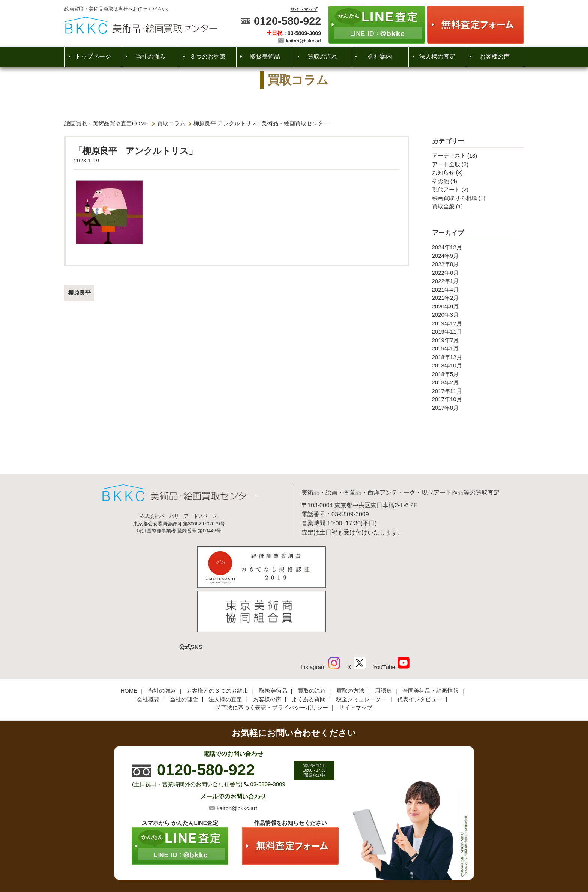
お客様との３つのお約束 (217, 641)
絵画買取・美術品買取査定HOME (107, 123)
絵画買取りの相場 (454, 198)
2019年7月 (445, 340)
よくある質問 (309, 649)
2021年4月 (445, 290)
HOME (129, 641)
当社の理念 (184, 649)
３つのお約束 (208, 56)
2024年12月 (447, 247)
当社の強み (150, 56)
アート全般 (446, 164)
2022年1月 (445, 281)
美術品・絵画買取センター (281, 863)
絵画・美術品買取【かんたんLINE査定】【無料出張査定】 (141, 25)
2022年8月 (445, 264)
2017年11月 (447, 391)
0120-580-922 (287, 21)
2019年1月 (445, 348)
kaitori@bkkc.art (304, 41)
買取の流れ (322, 56)
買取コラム (171, 123)
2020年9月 (445, 306)
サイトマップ (304, 9)
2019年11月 (447, 332)
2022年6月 (445, 273)
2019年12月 (447, 323)
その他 (440, 181)
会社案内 (380, 56)
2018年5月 (445, 374)
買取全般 (443, 206)
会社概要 (148, 649)
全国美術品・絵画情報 (430, 641)
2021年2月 (445, 298)
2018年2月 (445, 382)
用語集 (383, 641)
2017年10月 (447, 399)
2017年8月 (445, 408)
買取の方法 (350, 641)
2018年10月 (447, 365)
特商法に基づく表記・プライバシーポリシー (272, 658)
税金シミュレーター (361, 649)
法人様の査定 (437, 56)
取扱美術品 (265, 56)
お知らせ (443, 172)
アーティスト (449, 156)
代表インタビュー (420, 649)
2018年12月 (447, 357)
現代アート (446, 189)
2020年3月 (445, 315)
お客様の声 (495, 56)
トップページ (93, 56)
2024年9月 (445, 256)
